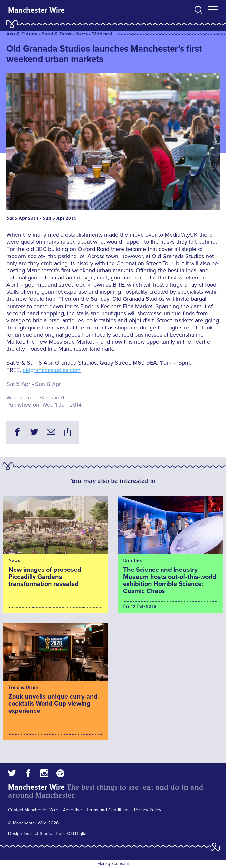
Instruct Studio (38, 834)
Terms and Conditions (108, 810)
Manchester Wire (36, 10)
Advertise (72, 810)
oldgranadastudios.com (52, 370)
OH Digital (77, 834)
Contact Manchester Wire (33, 810)
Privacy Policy (148, 810)
